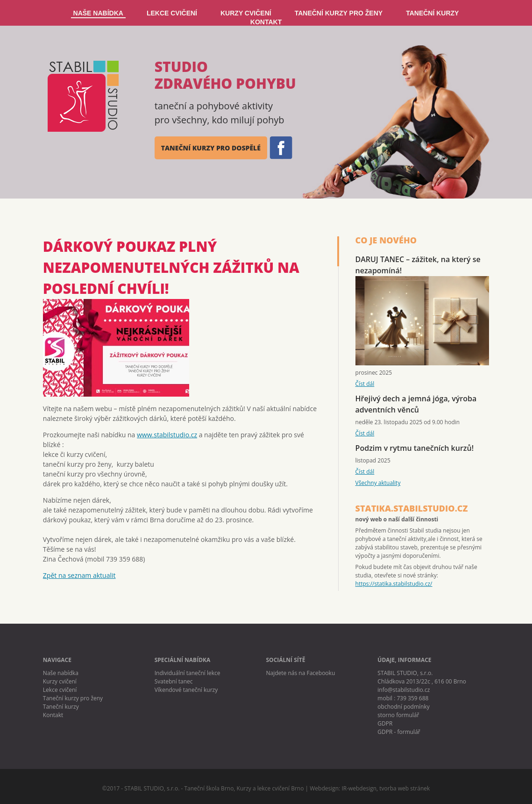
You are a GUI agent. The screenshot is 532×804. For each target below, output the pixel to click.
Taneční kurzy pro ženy (73, 698)
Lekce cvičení (60, 690)
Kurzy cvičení (60, 681)
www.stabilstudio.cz (167, 435)
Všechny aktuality (378, 483)
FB (280, 148)
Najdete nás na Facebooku (301, 673)
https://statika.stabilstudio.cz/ (394, 584)
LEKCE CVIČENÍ (172, 13)
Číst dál (365, 384)
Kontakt (53, 715)
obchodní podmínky (403, 707)
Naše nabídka (61, 673)
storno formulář (398, 715)
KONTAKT (266, 22)
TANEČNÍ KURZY (432, 13)
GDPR (385, 723)
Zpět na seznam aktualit (79, 575)
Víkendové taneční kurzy (186, 690)
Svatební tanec (174, 681)
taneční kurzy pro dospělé (211, 148)
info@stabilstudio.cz (404, 690)
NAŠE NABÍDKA (98, 13)
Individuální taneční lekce (188, 673)
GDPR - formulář (399, 732)
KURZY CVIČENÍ (246, 13)
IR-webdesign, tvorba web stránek (386, 788)
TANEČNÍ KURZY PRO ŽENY (339, 13)
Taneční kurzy (61, 707)
